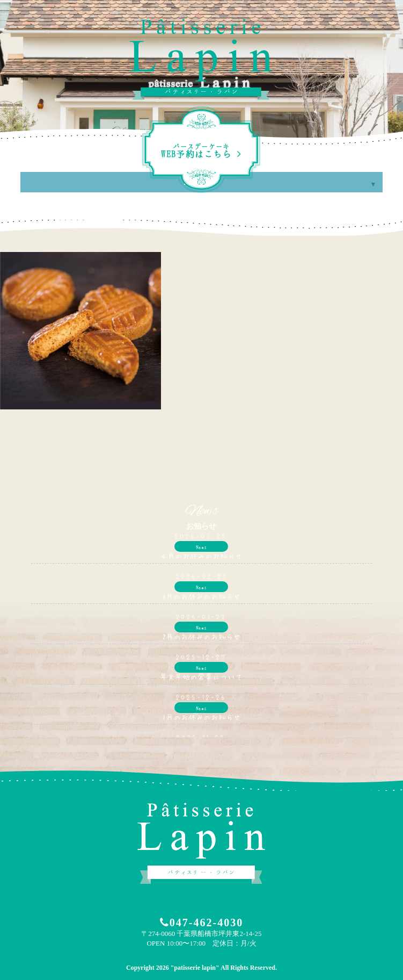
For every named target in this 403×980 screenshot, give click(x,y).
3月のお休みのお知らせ (201, 596)
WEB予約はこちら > (201, 151)
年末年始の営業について (201, 676)
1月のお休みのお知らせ (201, 717)
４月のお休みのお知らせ (201, 556)
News (201, 546)
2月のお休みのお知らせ (201, 636)
